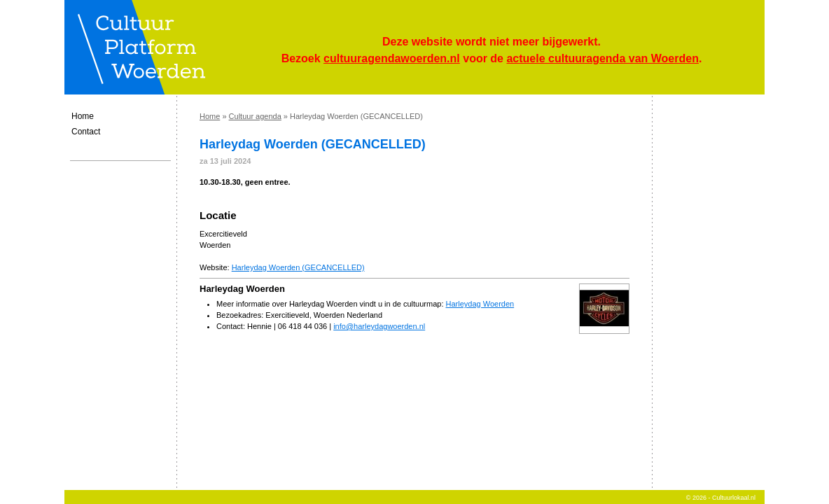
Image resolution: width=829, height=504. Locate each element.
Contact (86, 132)
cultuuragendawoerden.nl (392, 58)
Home (83, 116)
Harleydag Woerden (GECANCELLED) (298, 267)
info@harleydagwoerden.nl (379, 326)
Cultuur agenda (255, 116)
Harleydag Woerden (480, 304)
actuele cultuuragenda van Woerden (602, 58)
